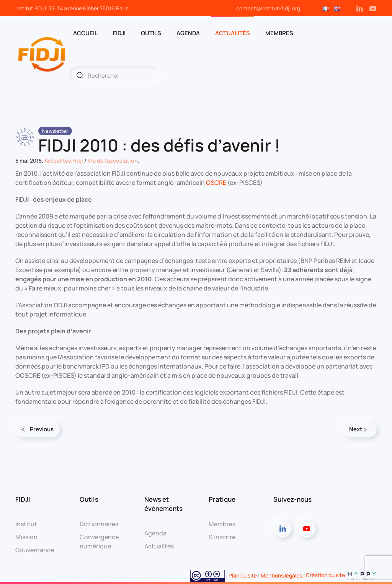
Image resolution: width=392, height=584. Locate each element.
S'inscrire (222, 537)
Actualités (233, 33)
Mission (26, 537)
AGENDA (188, 33)
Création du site (341, 575)
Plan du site (243, 575)
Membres (222, 524)
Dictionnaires (99, 524)
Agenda (155, 533)
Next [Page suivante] (358, 429)
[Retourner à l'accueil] (42, 54)
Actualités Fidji (64, 161)
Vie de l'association (113, 161)
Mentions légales (281, 575)
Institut (26, 524)
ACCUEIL (85, 33)
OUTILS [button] (151, 33)
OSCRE (216, 183)
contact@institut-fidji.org (268, 8)
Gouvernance (35, 550)
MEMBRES (279, 33)
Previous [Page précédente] (38, 429)
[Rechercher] (115, 75)
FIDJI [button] (119, 33)
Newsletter (55, 131)
